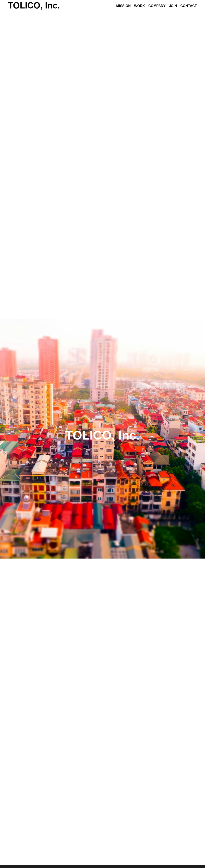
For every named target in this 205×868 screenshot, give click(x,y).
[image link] (34, 6)
